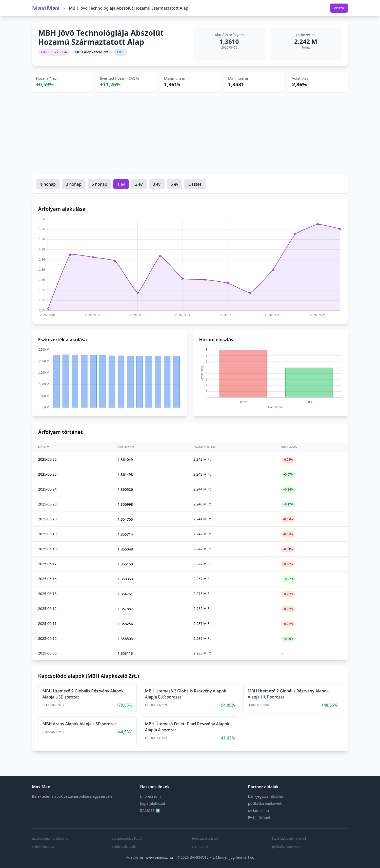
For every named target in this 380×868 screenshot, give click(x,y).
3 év (157, 184)
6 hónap (99, 184)
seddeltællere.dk (124, 847)
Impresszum (150, 796)
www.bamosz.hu (159, 857)
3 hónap (74, 184)
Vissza (339, 8)
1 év (121, 184)
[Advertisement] (190, 134)
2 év (139, 184)
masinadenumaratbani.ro (50, 839)
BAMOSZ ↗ (150, 810)
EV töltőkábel (259, 818)
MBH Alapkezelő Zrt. (92, 52)
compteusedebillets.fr (128, 839)
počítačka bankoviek (265, 803)
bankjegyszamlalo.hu (266, 796)
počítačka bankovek (286, 847)
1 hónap (48, 184)
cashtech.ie (200, 847)
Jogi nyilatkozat (153, 803)
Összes (195, 184)
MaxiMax (46, 8)
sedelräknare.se (43, 847)
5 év (174, 184)
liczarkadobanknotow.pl (289, 839)
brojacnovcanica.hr (206, 839)
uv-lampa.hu (258, 810)
